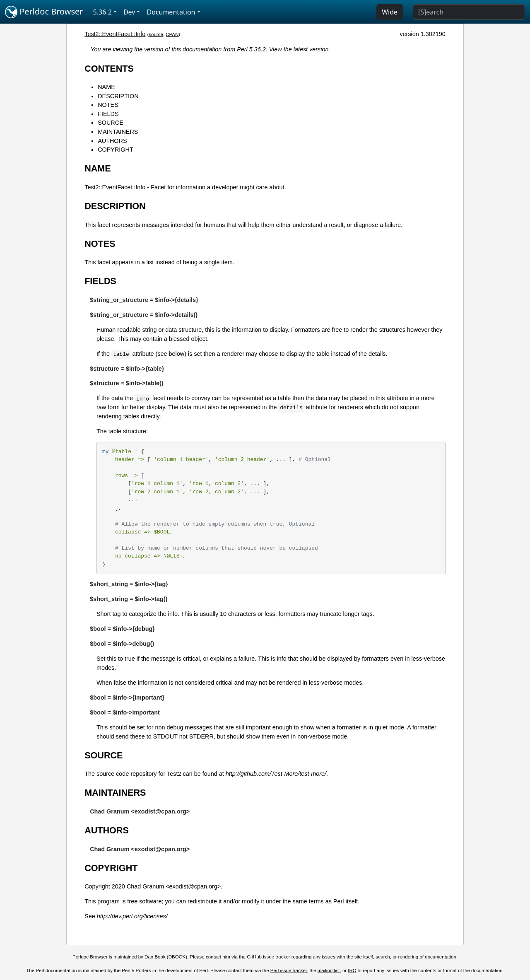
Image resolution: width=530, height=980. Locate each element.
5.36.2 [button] (102, 12)
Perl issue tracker (289, 970)
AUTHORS (112, 141)
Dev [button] (129, 12)
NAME (106, 87)
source (156, 34)
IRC (352, 970)
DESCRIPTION (118, 96)
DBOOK (177, 957)
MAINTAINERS (118, 132)
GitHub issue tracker (268, 957)
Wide (390, 12)
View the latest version (299, 49)
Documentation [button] (171, 12)
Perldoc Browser (44, 12)
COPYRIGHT (116, 150)
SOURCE (111, 123)
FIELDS (108, 114)
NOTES (108, 105)
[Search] (469, 12)
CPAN (172, 34)
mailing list (329, 970)
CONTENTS (109, 69)
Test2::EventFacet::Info (115, 34)
